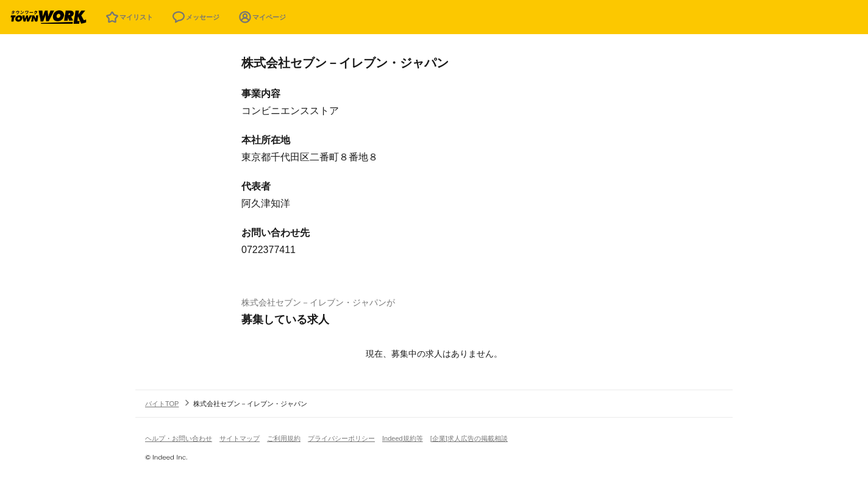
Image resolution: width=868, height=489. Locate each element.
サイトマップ (240, 438)
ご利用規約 (284, 438)
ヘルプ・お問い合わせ (179, 438)
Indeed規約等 (403, 438)
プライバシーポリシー (341, 438)
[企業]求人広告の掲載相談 (469, 438)
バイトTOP (162, 404)
